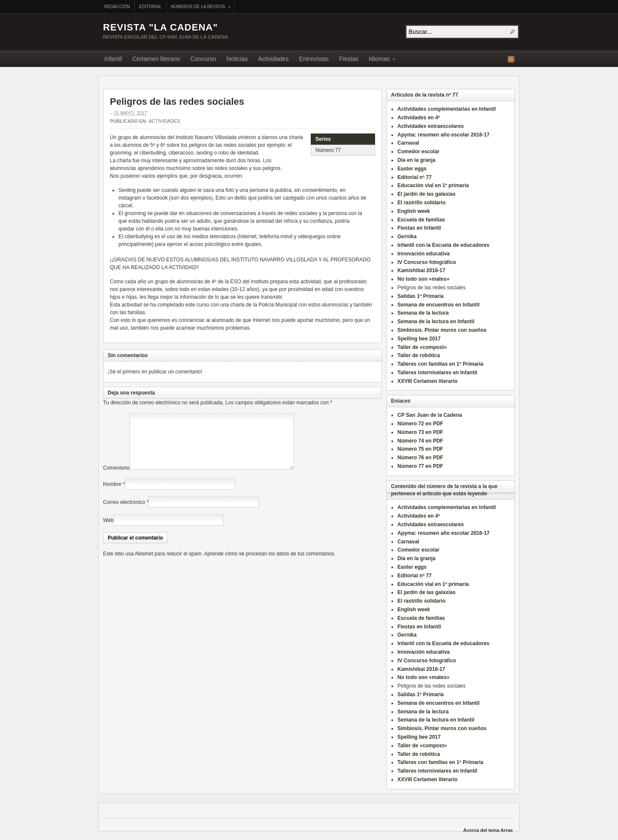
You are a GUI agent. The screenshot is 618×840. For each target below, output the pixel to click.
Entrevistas (314, 59)
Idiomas (379, 60)
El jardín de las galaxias (426, 194)
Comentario (116, 478)
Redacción (117, 7)
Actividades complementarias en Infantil (447, 109)
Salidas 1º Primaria (421, 296)
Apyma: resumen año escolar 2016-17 (444, 135)
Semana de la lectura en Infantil (436, 321)
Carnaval (408, 143)
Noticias (237, 59)
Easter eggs (412, 169)
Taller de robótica (419, 355)
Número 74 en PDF (420, 441)
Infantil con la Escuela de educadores (443, 245)
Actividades (273, 59)
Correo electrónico (124, 512)
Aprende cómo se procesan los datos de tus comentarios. (270, 564)
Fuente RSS (511, 59)
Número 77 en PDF (420, 466)
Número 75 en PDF (420, 449)
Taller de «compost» (422, 347)
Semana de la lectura (423, 313)
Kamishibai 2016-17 (421, 270)
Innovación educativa (424, 254)
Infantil (113, 59)
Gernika (407, 237)
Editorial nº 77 (415, 177)
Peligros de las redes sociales (177, 102)
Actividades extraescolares (431, 126)
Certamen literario (156, 59)
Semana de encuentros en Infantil (438, 305)
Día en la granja (417, 160)
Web (108, 531)
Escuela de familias (421, 220)
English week (414, 211)
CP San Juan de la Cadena (430, 415)
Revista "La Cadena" (161, 27)
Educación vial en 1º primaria (433, 185)
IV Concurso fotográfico (427, 262)
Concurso (203, 59)
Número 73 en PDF (420, 432)
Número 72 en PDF (420, 424)
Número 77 (328, 150)
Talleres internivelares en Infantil (437, 373)
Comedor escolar (418, 152)
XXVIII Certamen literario (427, 381)
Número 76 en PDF (420, 458)
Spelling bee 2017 (419, 339)
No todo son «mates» (423, 279)
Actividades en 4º (419, 118)
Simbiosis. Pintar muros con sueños (442, 330)
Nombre (112, 494)
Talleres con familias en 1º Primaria (440, 364)
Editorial (150, 7)
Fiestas (349, 59)
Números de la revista (198, 8)
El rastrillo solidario (421, 203)
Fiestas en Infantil (419, 228)
